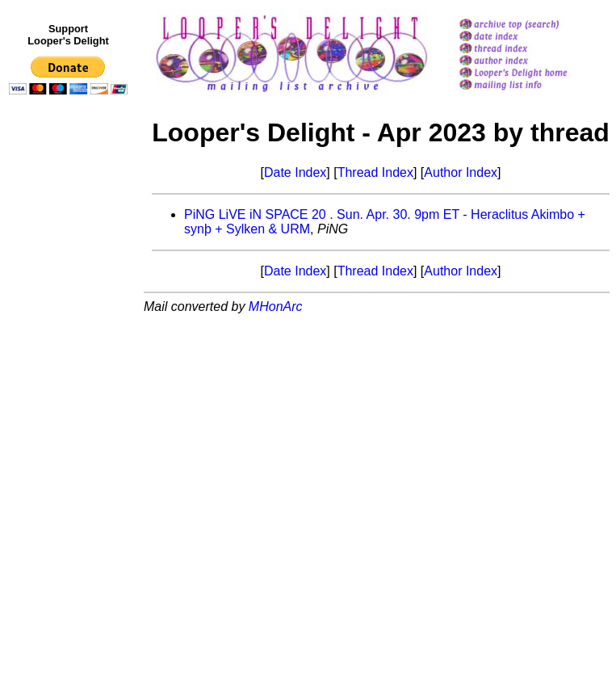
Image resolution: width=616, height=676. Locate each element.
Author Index (461, 172)
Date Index (295, 172)
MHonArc (276, 307)
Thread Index (375, 172)
